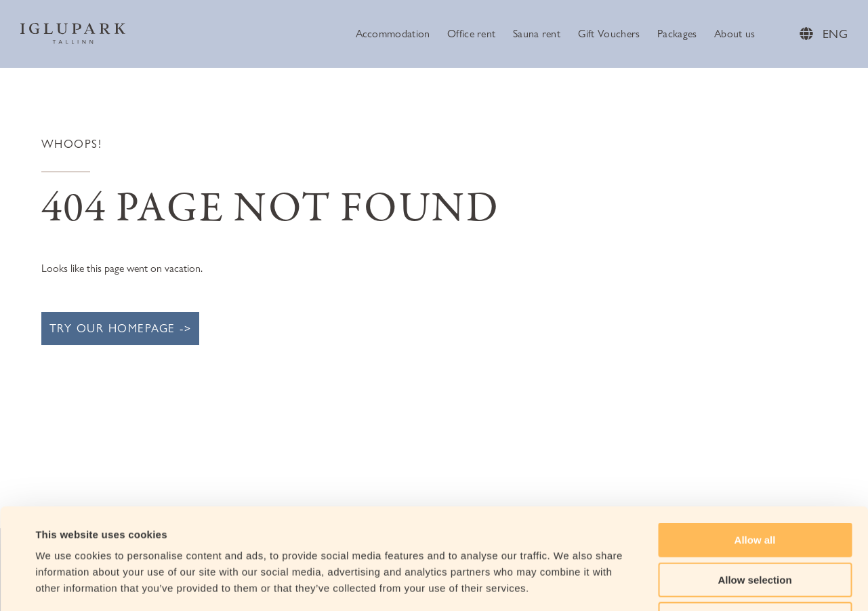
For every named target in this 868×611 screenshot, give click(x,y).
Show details (569, 584)
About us (735, 34)
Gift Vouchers (609, 34)
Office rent (471, 34)
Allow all (755, 445)
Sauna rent (537, 34)
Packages (677, 34)
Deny (755, 525)
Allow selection (755, 485)
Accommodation (393, 34)
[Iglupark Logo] (73, 34)
